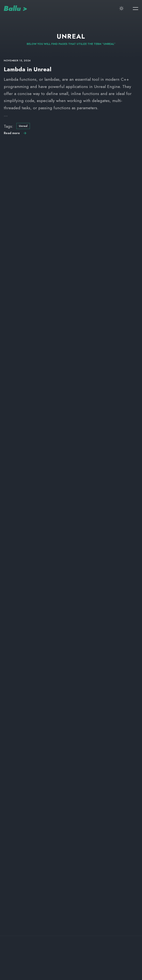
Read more (12, 133)
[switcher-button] (122, 9)
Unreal (23, 126)
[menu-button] (136, 9)
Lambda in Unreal (28, 69)
